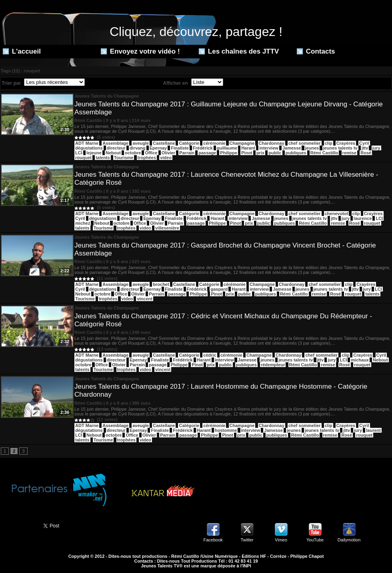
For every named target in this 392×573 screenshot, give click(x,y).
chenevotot (337, 214)
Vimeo (281, 540)
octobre (133, 153)
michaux (360, 360)
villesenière (167, 228)
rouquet (83, 158)
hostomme (226, 430)
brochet (161, 284)
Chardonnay (272, 143)
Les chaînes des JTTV (239, 51)
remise (349, 153)
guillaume (227, 148)
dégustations (89, 148)
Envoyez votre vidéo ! (140, 51)
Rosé (366, 153)
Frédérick (203, 148)
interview (269, 148)
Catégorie (189, 143)
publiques (296, 153)
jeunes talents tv (340, 148)
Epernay (158, 148)
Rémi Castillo (324, 153)
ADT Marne (87, 143)
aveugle (141, 143)
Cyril (364, 143)
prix (260, 153)
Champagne (242, 143)
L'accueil (22, 51)
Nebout (113, 153)
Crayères (346, 143)
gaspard (219, 289)
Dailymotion (349, 540)
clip (329, 143)
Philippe (229, 153)
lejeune (94, 153)
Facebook (213, 540)
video (166, 158)
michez (83, 223)
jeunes (312, 148)
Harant (248, 148)
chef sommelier (305, 143)
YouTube (315, 540)
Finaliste (180, 148)
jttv (365, 148)
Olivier (168, 153)
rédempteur (273, 365)
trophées (147, 158)
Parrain (187, 153)
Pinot (247, 153)
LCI (79, 153)
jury (376, 148)
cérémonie (214, 143)
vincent (145, 299)
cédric (210, 355)
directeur (116, 148)
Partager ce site (18, 525)
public (275, 153)
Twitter (247, 540)
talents (103, 158)
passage (207, 153)
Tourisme (124, 158)
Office (151, 153)
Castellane (164, 143)
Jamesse (292, 148)
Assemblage (115, 143)
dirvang (138, 148)
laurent (373, 430)
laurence (363, 218)
